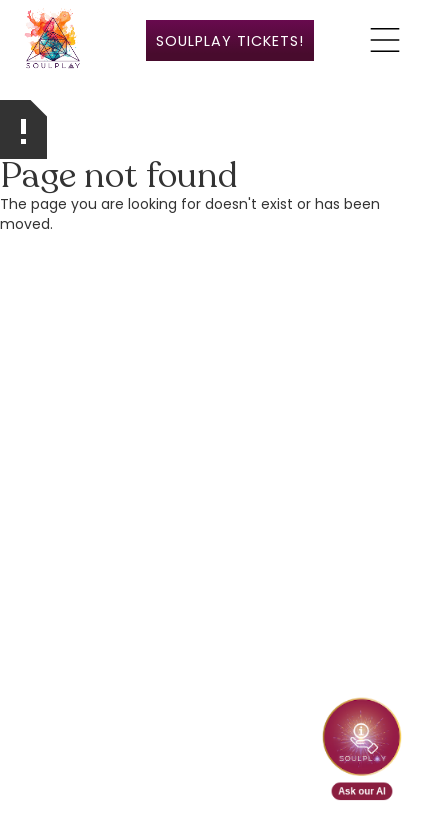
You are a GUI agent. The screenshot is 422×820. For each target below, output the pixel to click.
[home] (53, 40)
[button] (385, 40)
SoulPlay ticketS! (230, 41)
